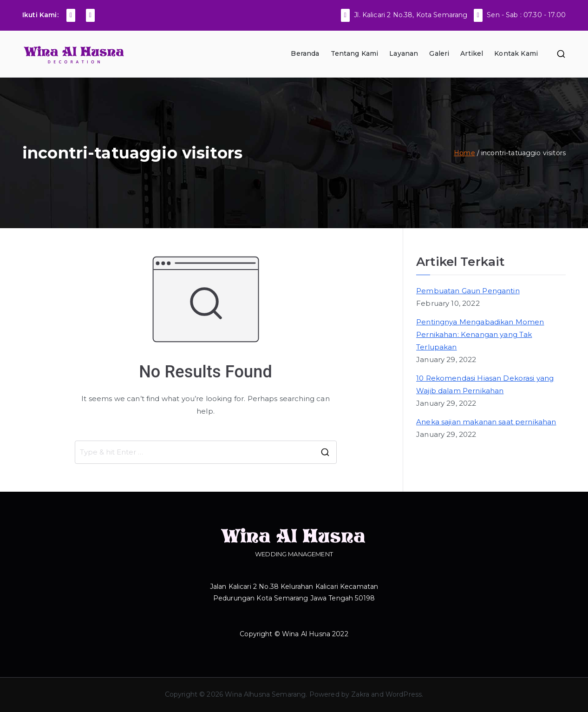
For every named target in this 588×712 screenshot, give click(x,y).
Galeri (439, 53)
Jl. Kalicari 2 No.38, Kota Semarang (411, 15)
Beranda (305, 53)
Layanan (404, 53)
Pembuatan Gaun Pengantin (468, 291)
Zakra (360, 694)
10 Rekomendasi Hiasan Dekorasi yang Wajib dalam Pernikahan (485, 384)
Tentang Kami (355, 53)
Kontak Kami (516, 53)
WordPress (404, 694)
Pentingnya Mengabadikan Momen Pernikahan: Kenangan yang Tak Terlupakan (480, 334)
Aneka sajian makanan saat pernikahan (486, 422)
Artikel (472, 53)
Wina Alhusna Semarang (265, 694)
